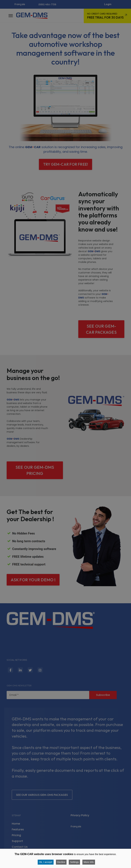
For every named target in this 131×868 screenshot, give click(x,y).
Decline (61, 862)
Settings (75, 862)
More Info (89, 862)
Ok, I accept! (45, 862)
